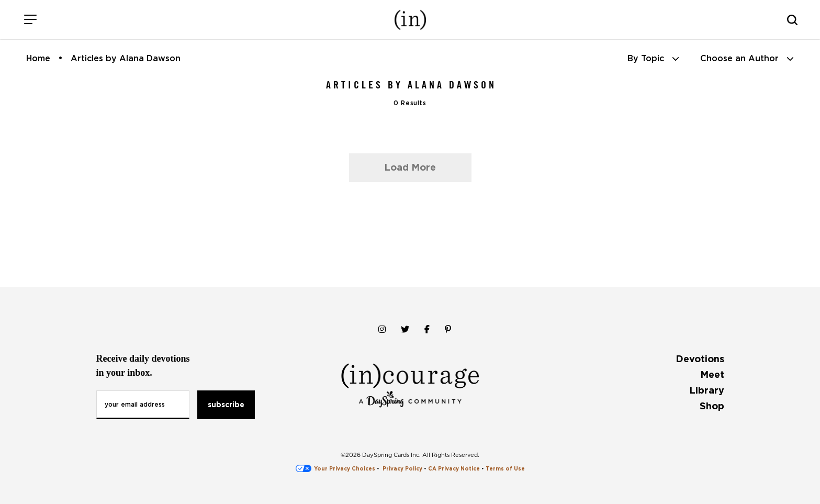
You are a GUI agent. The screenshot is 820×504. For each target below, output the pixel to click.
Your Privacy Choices (335, 468)
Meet (712, 374)
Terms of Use (505, 468)
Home (38, 58)
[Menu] (30, 20)
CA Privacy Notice (454, 468)
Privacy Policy (402, 468)
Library (707, 390)
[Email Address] (143, 405)
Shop (712, 406)
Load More (410, 167)
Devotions (700, 359)
